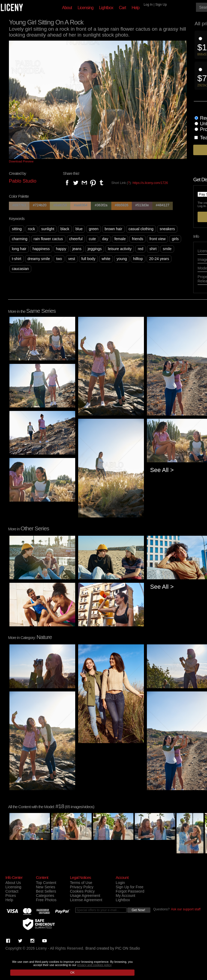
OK (73, 972)
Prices (11, 896)
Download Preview (21, 161)
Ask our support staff (186, 909)
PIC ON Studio (128, 948)
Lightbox (106, 8)
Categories (45, 896)
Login (120, 883)
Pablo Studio (23, 181)
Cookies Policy (82, 891)
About (67, 8)
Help (135, 8)
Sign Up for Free (130, 887)
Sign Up (161, 5)
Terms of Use (81, 883)
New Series (46, 887)
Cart (122, 8)
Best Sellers (46, 891)
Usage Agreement (85, 896)
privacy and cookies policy (94, 965)
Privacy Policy (82, 887)
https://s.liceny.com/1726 (150, 183)
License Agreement (86, 900)
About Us (13, 883)
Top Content (46, 883)
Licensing (86, 8)
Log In (148, 5)
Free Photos (46, 900)
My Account (125, 896)
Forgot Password (130, 891)
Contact (12, 891)
